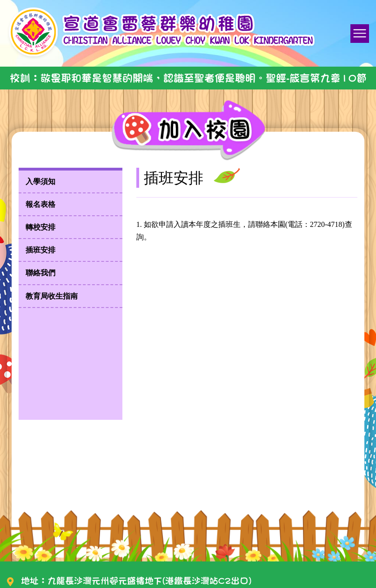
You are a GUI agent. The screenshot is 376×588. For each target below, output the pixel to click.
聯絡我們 (40, 273)
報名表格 (40, 204)
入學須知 (40, 181)
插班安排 (40, 250)
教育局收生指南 (52, 296)
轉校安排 (40, 227)
